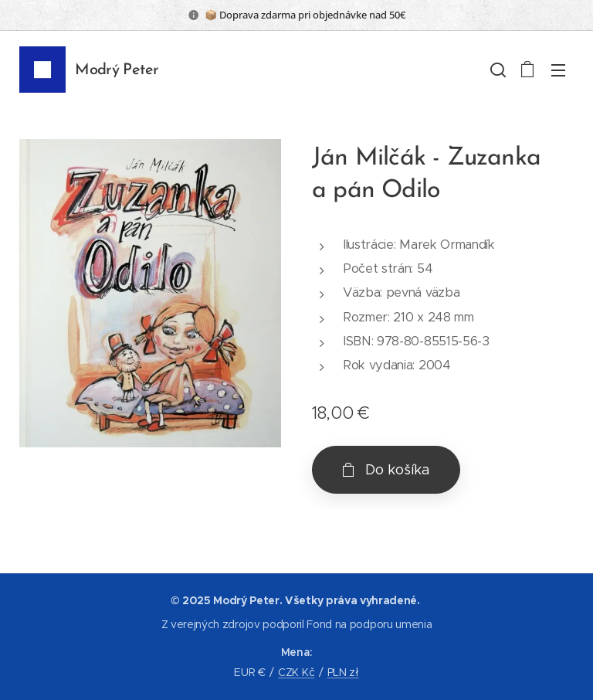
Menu (558, 70)
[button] (496, 70)
